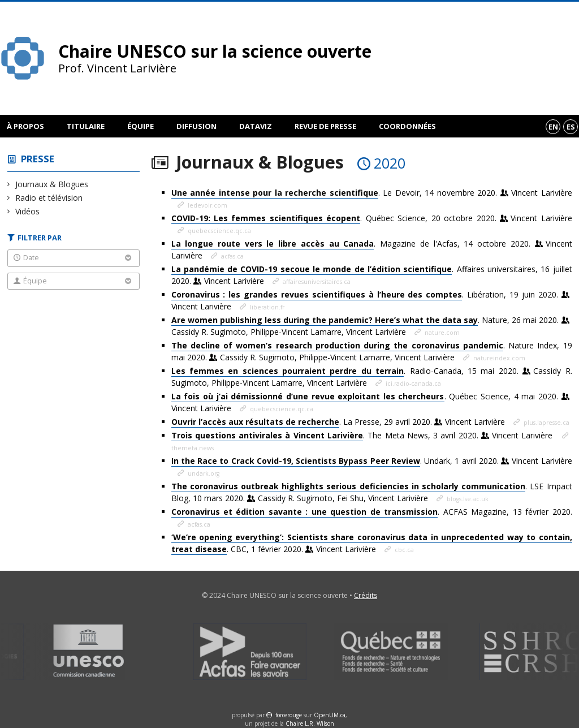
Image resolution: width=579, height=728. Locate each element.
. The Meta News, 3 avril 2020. (364, 436)
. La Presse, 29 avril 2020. (339, 422)
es (571, 127)
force (289, 715)
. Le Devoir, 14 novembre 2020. (372, 193)
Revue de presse (325, 126)
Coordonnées (407, 126)
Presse (38, 159)
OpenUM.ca (330, 715)
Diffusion (196, 126)
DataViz (256, 126)
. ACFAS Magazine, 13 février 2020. (372, 512)
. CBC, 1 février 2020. (372, 543)
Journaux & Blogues (52, 184)
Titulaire (86, 126)
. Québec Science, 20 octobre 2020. (372, 218)
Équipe (141, 126)
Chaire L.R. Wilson (310, 723)
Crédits (366, 595)
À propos (25, 126)
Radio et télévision (49, 198)
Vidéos (28, 211)
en (553, 127)
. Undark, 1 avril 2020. (372, 461)
